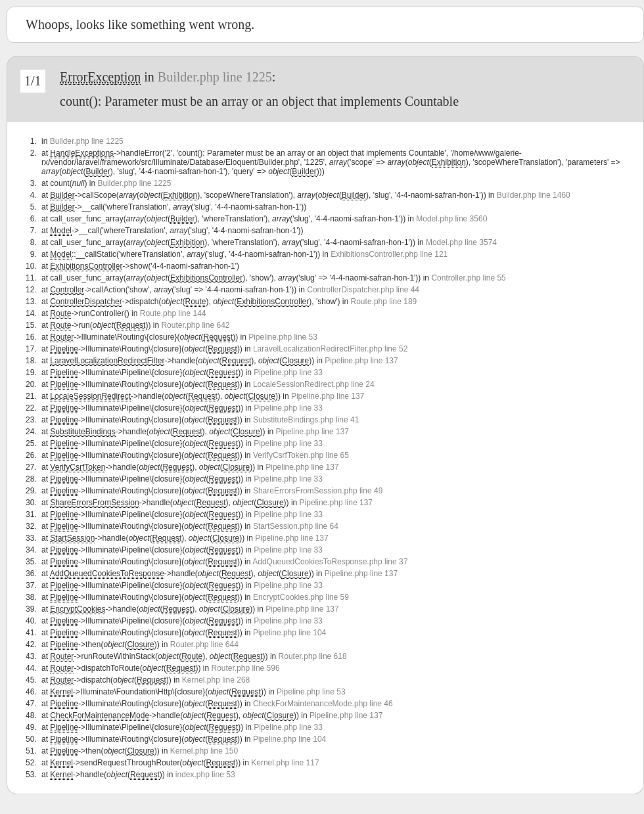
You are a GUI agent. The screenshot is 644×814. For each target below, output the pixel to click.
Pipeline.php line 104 (289, 633)
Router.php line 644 (204, 644)
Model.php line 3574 (461, 242)
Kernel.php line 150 (204, 751)
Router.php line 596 (246, 668)
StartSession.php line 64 (296, 526)
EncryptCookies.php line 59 (301, 597)
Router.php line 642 (195, 325)
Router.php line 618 (313, 656)
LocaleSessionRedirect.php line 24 (314, 384)
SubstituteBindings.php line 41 (306, 420)
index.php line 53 (205, 775)
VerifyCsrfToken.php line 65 (301, 455)
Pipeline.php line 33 (288, 373)
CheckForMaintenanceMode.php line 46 (323, 704)
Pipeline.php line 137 (361, 361)
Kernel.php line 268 (216, 680)
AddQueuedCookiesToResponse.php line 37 (330, 562)
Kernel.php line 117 (285, 763)
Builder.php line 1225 (215, 77)
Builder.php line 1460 (534, 195)
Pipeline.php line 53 (283, 337)
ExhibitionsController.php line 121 (389, 254)
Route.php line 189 (384, 302)
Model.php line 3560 (451, 219)
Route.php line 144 (173, 313)
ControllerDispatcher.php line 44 (363, 290)
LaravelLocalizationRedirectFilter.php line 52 (330, 349)
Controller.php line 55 (468, 278)
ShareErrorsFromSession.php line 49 (318, 491)
